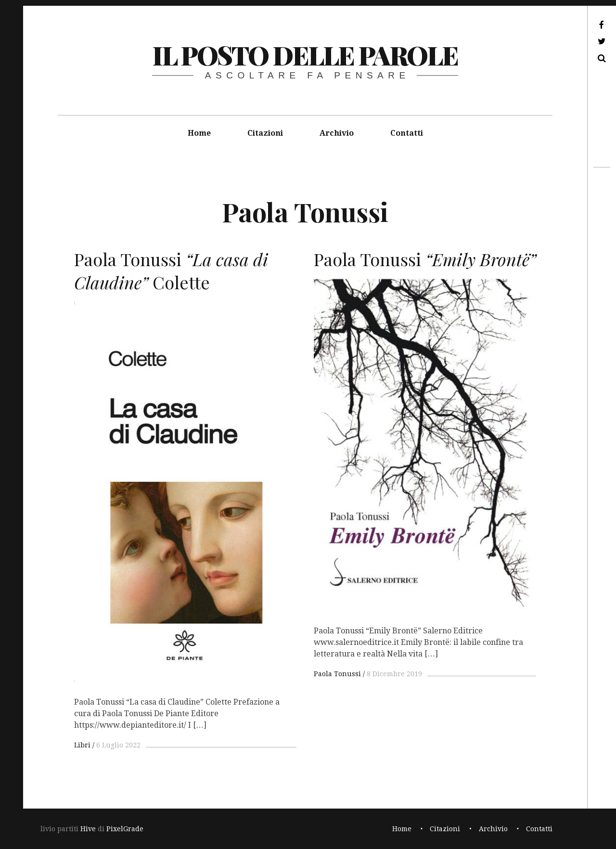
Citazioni (265, 133)
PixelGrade (125, 829)
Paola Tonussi (337, 674)
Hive (88, 829)
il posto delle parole (305, 55)
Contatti (407, 133)
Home (199, 133)
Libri (82, 745)
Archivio (337, 133)
